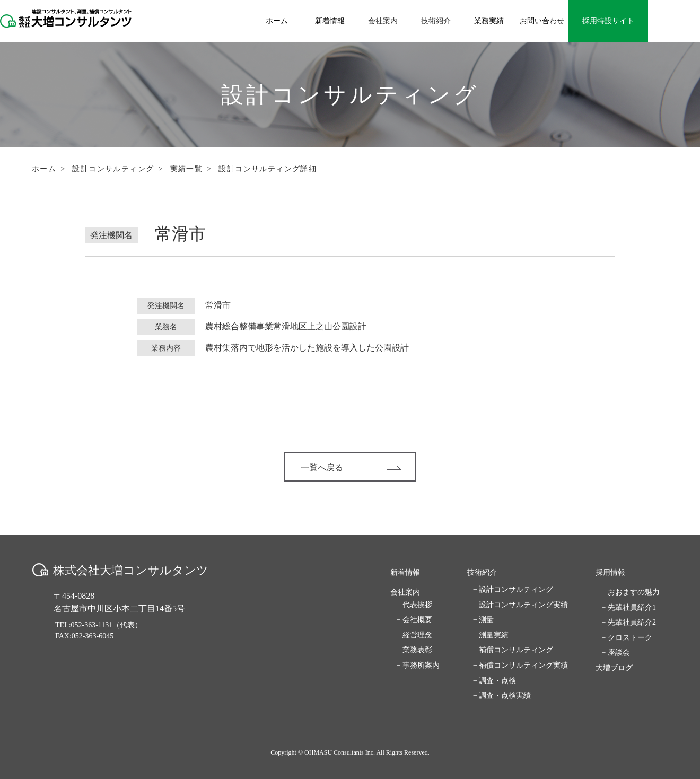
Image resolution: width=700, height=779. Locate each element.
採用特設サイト (608, 21)
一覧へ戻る (351, 467)
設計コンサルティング (113, 169)
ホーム (44, 169)
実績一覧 (187, 169)
